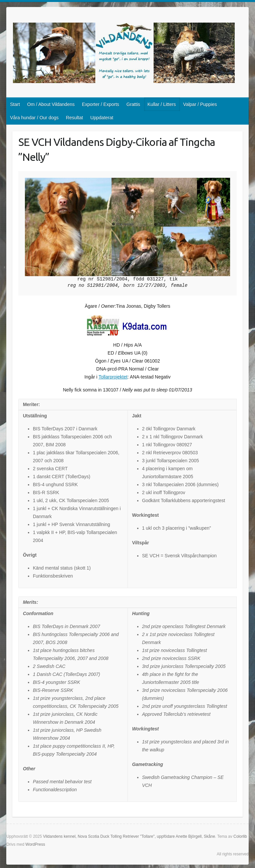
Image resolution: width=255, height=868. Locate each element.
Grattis (133, 104)
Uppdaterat (102, 118)
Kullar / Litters (162, 104)
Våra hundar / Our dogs (34, 118)
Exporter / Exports (101, 104)
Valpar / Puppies (200, 104)
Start (15, 104)
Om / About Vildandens (51, 104)
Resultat (75, 118)
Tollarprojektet (113, 377)
